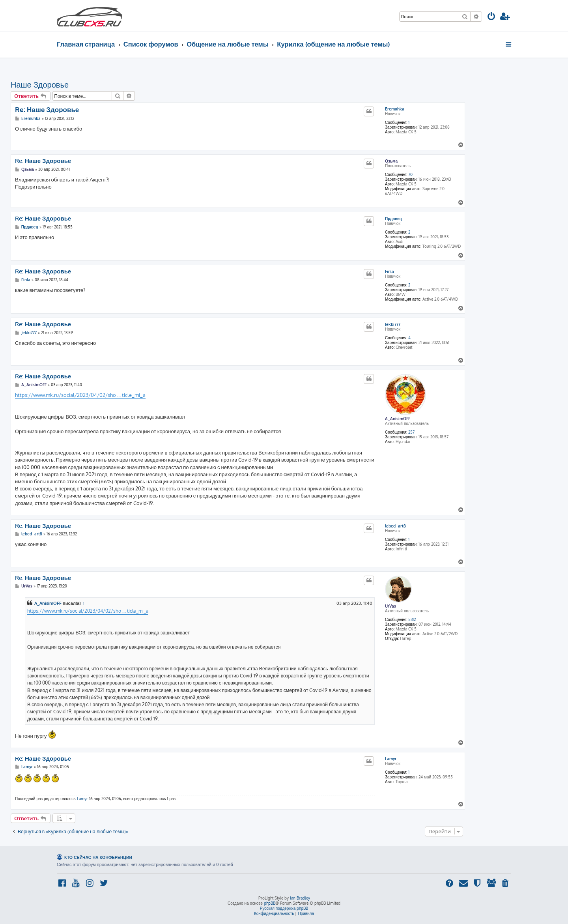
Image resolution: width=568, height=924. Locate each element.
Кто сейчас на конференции (98, 857)
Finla (390, 271)
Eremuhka (395, 109)
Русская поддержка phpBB (284, 908)
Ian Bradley (300, 898)
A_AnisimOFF (398, 419)
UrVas (390, 606)
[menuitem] (491, 17)
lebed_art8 (395, 526)
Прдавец (393, 219)
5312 (412, 619)
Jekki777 (393, 324)
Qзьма (391, 161)
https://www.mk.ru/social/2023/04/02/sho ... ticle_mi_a (80, 395)
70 (410, 174)
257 (411, 432)
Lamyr (391, 759)
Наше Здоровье (40, 84)
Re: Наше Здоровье (47, 109)
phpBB (270, 903)
